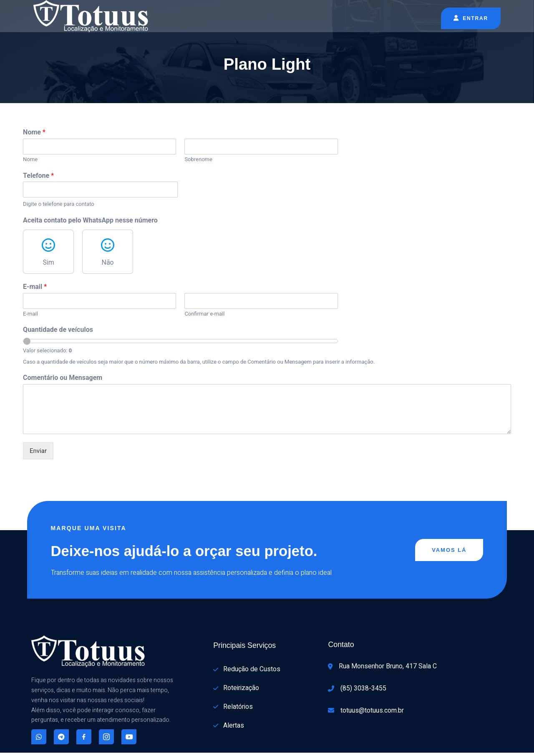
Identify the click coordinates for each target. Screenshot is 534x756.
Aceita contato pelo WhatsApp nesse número (90, 221)
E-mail (35, 287)
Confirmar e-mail (194, 315)
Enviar (38, 451)
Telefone (38, 176)
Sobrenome (188, 160)
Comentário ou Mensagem (63, 378)
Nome (34, 133)
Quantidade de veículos (58, 330)
